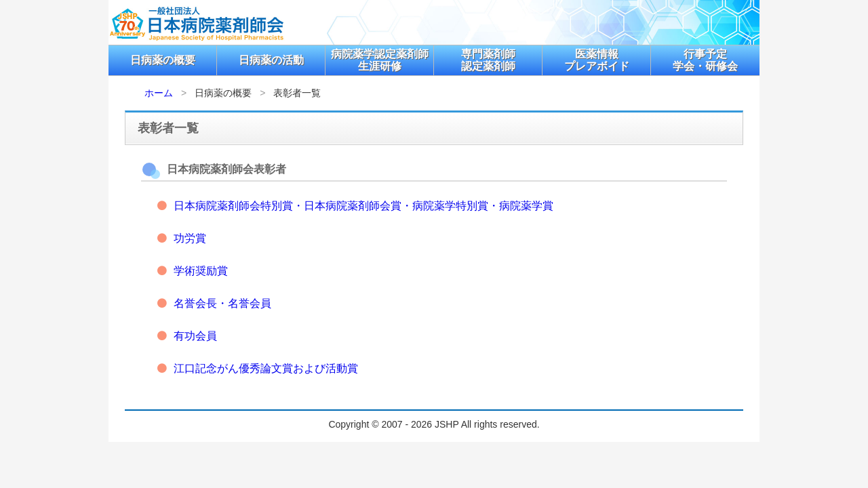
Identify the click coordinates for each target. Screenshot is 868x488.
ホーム (159, 93)
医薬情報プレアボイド (597, 60)
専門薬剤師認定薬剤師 (488, 60)
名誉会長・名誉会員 (222, 303)
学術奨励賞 (201, 271)
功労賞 (190, 238)
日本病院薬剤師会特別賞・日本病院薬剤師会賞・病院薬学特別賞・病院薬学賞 (363, 206)
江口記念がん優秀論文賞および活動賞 (266, 368)
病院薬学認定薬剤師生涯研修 (380, 60)
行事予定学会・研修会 (705, 60)
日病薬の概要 (163, 60)
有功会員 (195, 336)
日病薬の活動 (271, 60)
